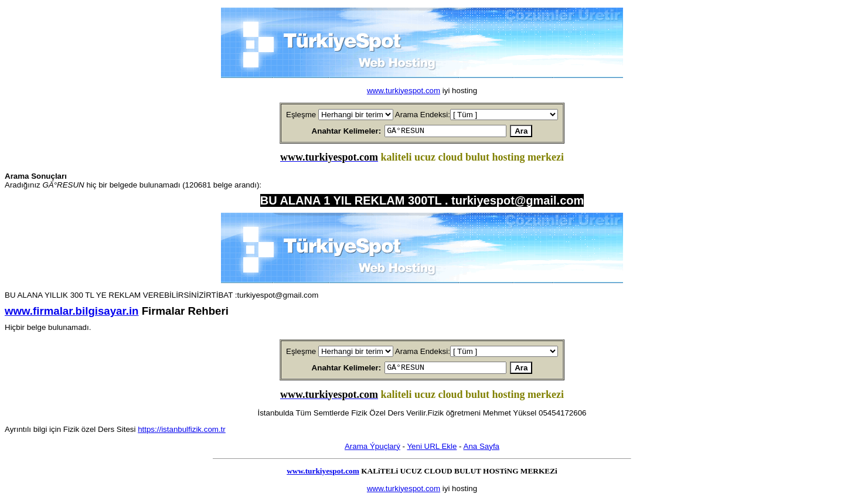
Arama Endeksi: (423, 115)
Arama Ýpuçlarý (372, 450)
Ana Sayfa (482, 450)
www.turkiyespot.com (404, 91)
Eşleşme (301, 115)
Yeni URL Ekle (432, 450)
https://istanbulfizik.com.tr (182, 433)
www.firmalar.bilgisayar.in (72, 313)
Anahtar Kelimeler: (333, 132)
